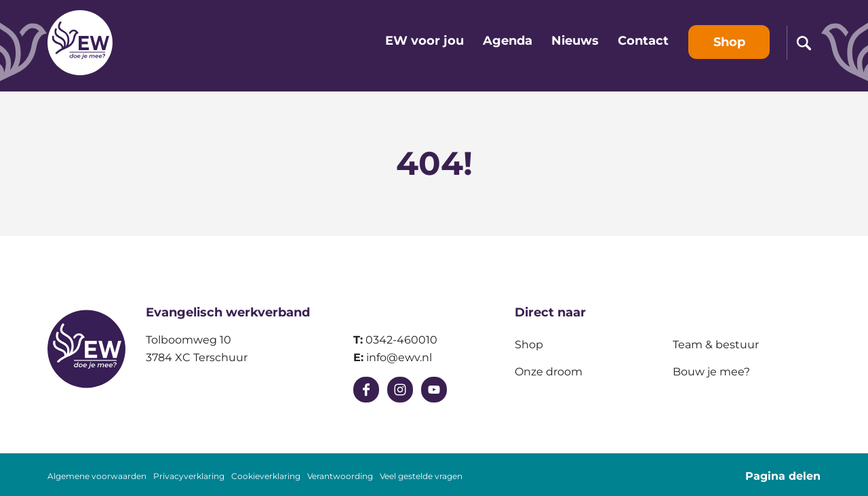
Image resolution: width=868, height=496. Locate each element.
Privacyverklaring (189, 476)
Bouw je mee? (711, 372)
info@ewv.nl (399, 357)
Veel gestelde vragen (421, 476)
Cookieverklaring (266, 476)
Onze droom (549, 372)
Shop (529, 345)
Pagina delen (783, 476)
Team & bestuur (716, 345)
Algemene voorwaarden (97, 476)
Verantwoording (340, 476)
